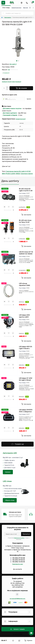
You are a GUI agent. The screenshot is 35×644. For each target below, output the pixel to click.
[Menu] (3, 3)
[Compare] (13, 207)
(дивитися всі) (21, 119)
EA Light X (13, 64)
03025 (18, 174)
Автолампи (8, 17)
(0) (9, 70)
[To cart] (26, 215)
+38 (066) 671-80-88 (18, 558)
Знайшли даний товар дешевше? (12, 82)
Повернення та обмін (19, 538)
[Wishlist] (9, 207)
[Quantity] (4, 88)
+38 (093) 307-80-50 (18, 560)
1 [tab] (17, 61)
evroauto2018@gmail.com (18, 599)
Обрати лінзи (10, 500)
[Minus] (7, 89)
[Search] (3, 13)
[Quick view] (4, 207)
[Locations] (21, 3)
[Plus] (7, 87)
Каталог (8, 472)
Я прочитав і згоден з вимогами (18, 539)
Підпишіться (26, 534)
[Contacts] (27, 3)
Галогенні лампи (27, 174)
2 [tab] (18, 61)
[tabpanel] (17, 42)
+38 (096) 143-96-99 (18, 562)
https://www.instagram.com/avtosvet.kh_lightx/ (17, 594)
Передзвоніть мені (17, 564)
